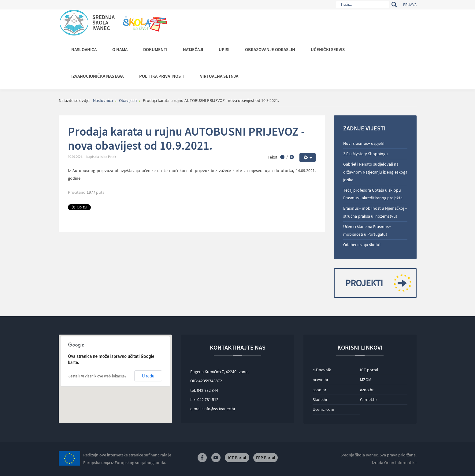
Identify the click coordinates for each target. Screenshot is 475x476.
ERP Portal (266, 458)
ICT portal (369, 370)
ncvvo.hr (321, 380)
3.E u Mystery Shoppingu (366, 154)
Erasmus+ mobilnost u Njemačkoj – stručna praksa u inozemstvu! (375, 212)
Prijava (410, 5)
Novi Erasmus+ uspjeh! (364, 143)
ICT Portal (237, 458)
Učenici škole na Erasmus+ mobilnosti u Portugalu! (367, 230)
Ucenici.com (323, 409)
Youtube (216, 458)
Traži (394, 5)
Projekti (376, 283)
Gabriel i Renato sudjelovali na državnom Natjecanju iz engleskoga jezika (375, 172)
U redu (148, 376)
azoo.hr (367, 390)
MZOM (366, 380)
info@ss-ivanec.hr (219, 409)
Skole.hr (320, 399)
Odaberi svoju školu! (362, 245)
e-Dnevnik (322, 370)
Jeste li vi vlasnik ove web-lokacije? (98, 376)
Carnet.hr (369, 399)
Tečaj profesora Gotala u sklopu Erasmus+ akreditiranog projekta (373, 194)
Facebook (202, 458)
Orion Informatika (400, 463)
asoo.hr (319, 390)
